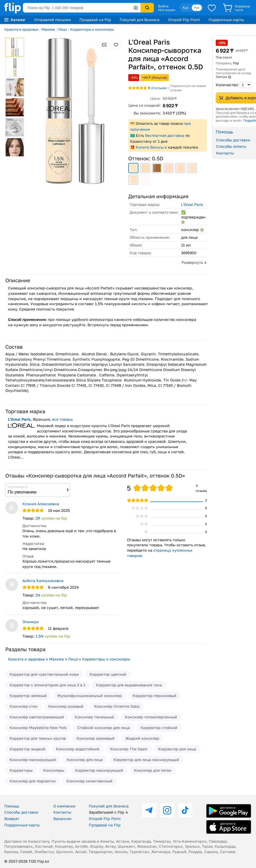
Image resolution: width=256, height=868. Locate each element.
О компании (64, 806)
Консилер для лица (85, 760)
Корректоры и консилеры (92, 29)
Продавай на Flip (95, 20)
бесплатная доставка (165, 135)
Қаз (186, 8)
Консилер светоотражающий (37, 717)
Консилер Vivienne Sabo (117, 706)
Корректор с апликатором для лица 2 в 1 (47, 685)
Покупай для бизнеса (140, 20)
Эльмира (31, 622)
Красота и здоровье (21, 29)
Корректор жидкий (27, 749)
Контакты (62, 812)
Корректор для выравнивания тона (129, 685)
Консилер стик (24, 706)
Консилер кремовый (96, 738)
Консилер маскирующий (33, 760)
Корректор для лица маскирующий (146, 760)
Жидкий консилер (142, 738)
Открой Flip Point (184, 20)
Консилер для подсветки (33, 781)
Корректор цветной (108, 674)
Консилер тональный (94, 717)
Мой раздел (167, 10)
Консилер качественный (89, 781)
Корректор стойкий (159, 728)
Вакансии (62, 819)
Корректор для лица (177, 749)
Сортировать (17, 487)
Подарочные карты (226, 20)
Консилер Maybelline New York (38, 728)
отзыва (159, 88)
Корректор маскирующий (99, 770)
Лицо (63, 29)
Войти (163, 6)
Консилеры (54, 770)
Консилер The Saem (129, 749)
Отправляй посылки (53, 20)
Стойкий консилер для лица (104, 728)
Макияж (48, 29)
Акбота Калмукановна (43, 581)
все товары (62, 419)
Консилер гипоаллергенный (151, 717)
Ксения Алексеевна (41, 504)
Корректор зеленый (28, 696)
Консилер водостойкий (78, 749)
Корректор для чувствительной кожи (44, 674)
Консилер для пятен (153, 770)
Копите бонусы (150, 147)
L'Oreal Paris (192, 204)
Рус (197, 8)
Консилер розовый (66, 706)
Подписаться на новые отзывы (188, 88)
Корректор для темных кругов (38, 738)
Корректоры (21, 770)
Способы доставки (21, 812)
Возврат (12, 819)
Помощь (12, 806)
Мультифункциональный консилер (90, 696)
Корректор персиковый (155, 696)
